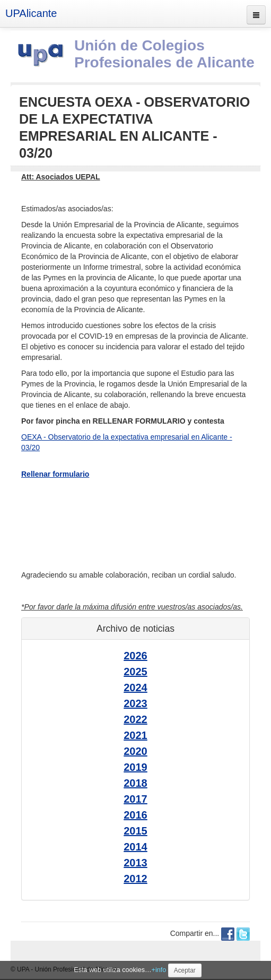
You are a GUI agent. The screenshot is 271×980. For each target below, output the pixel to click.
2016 (135, 815)
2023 (135, 703)
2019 (135, 767)
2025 (135, 672)
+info (159, 970)
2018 (135, 783)
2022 (135, 719)
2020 (135, 751)
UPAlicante (31, 13)
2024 (135, 687)
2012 (135, 879)
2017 (135, 799)
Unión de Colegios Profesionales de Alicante (164, 54)
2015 (135, 831)
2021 (135, 735)
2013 (135, 863)
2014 (135, 847)
